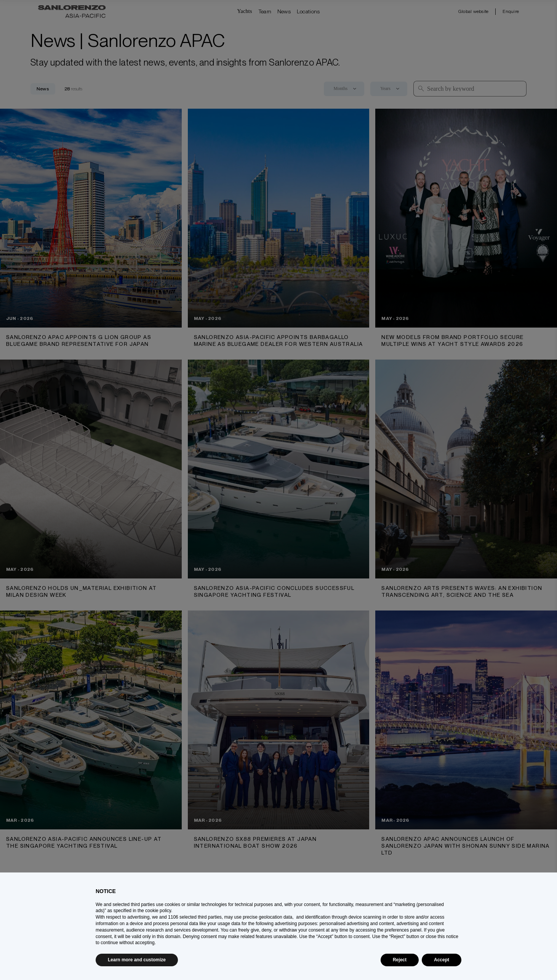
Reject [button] (400, 960)
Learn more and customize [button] (137, 960)
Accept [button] (442, 960)
